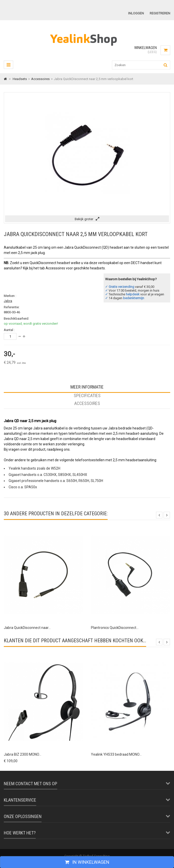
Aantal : (9, 330)
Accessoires (87, 403)
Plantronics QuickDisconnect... (115, 628)
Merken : (10, 296)
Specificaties (87, 395)
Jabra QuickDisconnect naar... (27, 628)
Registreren (160, 13)
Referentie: (12, 307)
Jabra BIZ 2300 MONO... (23, 754)
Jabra (8, 301)
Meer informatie (87, 387)
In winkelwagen (90, 862)
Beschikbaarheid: (16, 318)
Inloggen (136, 13)
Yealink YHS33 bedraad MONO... (116, 754)
